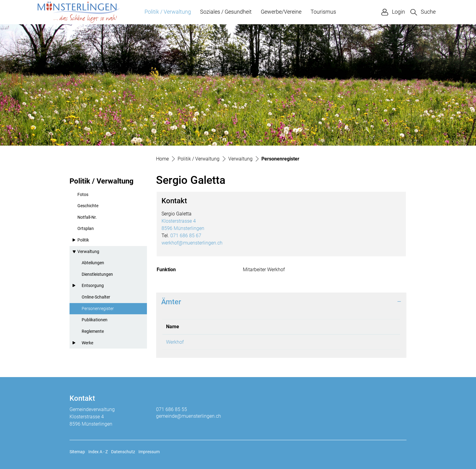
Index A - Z (98, 452)
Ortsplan (86, 229)
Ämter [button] (171, 302)
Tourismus (323, 12)
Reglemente (93, 331)
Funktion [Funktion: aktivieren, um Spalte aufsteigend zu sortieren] (283, 327)
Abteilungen (93, 263)
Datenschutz (123, 452)
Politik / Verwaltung (168, 12)
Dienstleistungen (97, 274)
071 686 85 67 (186, 236)
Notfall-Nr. (87, 217)
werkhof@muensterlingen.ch (192, 243)
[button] (423, 12)
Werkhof (175, 342)
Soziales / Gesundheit (226, 12)
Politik (83, 240)
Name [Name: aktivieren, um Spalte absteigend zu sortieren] (173, 327)
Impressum (149, 452)
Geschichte (88, 206)
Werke (87, 343)
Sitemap (77, 452)
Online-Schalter (96, 297)
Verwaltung (88, 252)
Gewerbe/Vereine (281, 12)
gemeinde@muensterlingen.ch (189, 416)
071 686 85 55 (172, 409)
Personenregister (98, 310)
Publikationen (95, 320)
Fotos (83, 195)
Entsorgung (93, 286)
